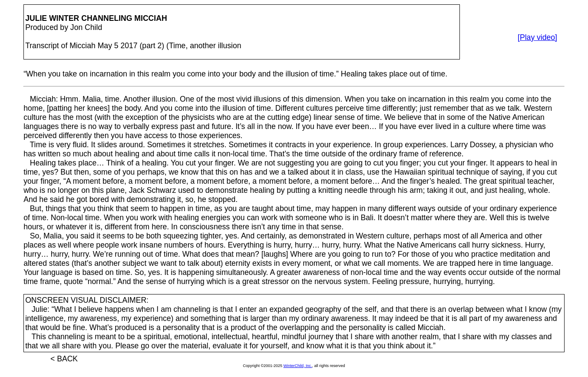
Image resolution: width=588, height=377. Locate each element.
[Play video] (537, 37)
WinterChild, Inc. (298, 366)
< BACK (64, 359)
